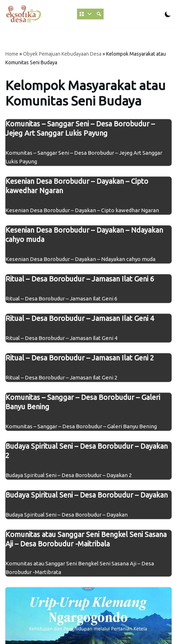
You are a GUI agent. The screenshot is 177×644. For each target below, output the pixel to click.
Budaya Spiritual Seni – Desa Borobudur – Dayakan (87, 495)
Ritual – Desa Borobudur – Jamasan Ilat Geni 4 (80, 318)
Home (12, 54)
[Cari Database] (99, 14)
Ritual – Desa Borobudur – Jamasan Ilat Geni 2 (80, 358)
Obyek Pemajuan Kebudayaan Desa (62, 54)
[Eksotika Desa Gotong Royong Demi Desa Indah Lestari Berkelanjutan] (23, 14)
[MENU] (86, 14)
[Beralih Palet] (168, 14)
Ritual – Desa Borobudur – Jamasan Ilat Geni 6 (80, 279)
